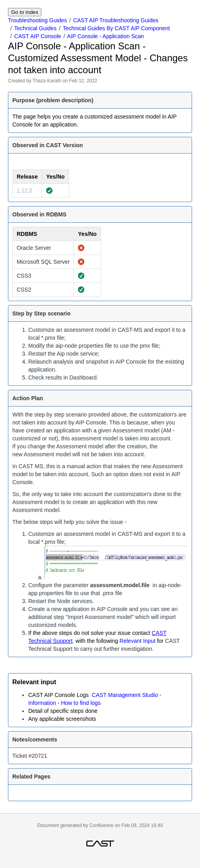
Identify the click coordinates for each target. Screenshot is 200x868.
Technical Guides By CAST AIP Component (117, 28)
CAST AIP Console (38, 36)
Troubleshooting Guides (37, 20)
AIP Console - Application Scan (106, 36)
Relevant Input (138, 641)
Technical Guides (36, 28)
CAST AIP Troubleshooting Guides (116, 20)
